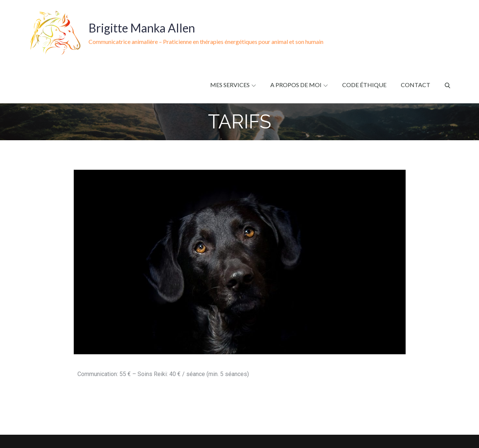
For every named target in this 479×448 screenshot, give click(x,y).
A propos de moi (299, 85)
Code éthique (364, 85)
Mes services (233, 85)
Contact (416, 85)
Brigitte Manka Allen (142, 28)
